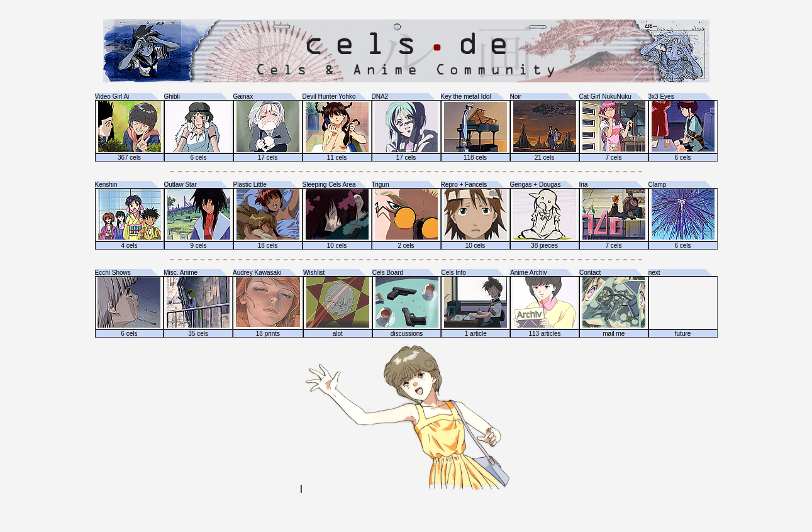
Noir (516, 97)
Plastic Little (250, 185)
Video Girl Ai (112, 97)
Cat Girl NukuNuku (605, 97)
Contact (590, 273)
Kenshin (106, 185)
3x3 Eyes (661, 97)
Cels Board (388, 273)
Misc (170, 273)
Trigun (381, 185)
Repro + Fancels (464, 185)
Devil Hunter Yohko (329, 97)
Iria (584, 185)
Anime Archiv (528, 273)
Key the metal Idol (466, 97)
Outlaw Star (181, 185)
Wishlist (314, 273)
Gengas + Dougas (536, 185)
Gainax (243, 97)
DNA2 (380, 97)
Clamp (658, 185)
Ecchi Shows (113, 273)
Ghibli (172, 97)
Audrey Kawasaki (257, 273)
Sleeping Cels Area (329, 185)
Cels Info (453, 273)
